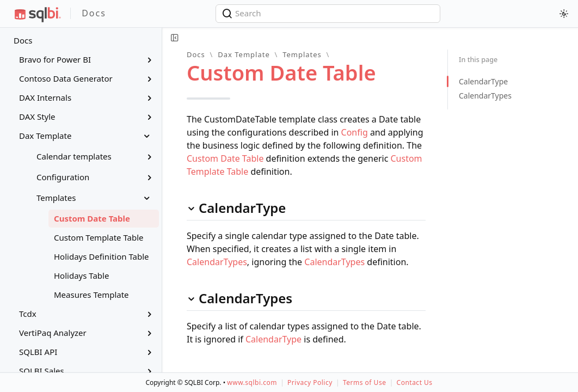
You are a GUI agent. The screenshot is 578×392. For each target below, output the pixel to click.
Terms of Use (364, 382)
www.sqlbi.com (252, 382)
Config (355, 132)
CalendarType (273, 339)
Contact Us (415, 382)
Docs (23, 40)
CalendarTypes (217, 262)
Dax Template (244, 54)
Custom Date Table (225, 158)
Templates (302, 54)
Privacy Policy (310, 382)
